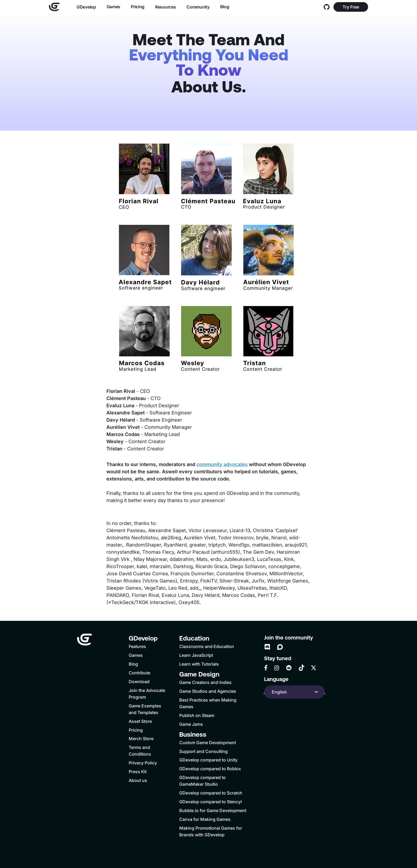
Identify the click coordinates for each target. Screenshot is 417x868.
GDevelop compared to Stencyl (210, 802)
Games (114, 7)
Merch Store (141, 739)
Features (137, 646)
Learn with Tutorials (199, 664)
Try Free (351, 7)
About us (138, 780)
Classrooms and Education (207, 646)
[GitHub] (327, 7)
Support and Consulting (203, 751)
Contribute (139, 673)
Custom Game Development (208, 743)
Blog (225, 7)
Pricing (138, 7)
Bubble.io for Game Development (213, 810)
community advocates (222, 464)
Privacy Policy (143, 763)
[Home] (54, 7)
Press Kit (138, 772)
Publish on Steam (197, 715)
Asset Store (140, 721)
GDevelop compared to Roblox (210, 769)
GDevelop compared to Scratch (211, 793)
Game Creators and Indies (205, 682)
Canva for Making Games (205, 819)
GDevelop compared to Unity (208, 760)
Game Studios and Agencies (208, 691)
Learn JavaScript (196, 655)
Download (139, 682)
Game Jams (191, 724)
